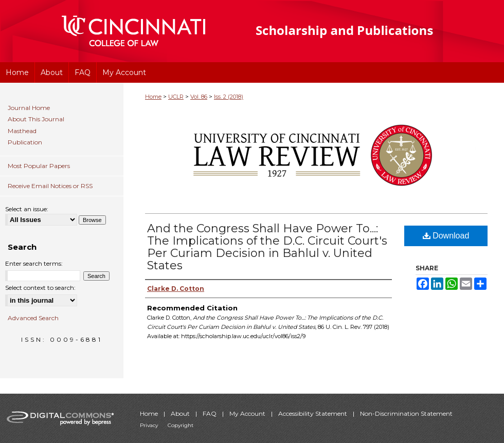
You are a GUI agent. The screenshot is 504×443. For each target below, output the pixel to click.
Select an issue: (27, 209)
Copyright (181, 425)
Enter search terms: (34, 263)
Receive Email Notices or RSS (50, 186)
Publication (25, 142)
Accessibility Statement (313, 413)
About (181, 413)
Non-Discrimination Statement (406, 413)
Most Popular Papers (39, 166)
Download (446, 236)
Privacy (150, 425)
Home (153, 97)
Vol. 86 (199, 97)
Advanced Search (33, 318)
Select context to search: (40, 288)
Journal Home (29, 108)
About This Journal (36, 119)
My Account (248, 413)
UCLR (176, 97)
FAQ (210, 413)
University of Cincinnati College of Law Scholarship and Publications (363, 31)
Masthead (22, 131)
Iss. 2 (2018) (229, 97)
